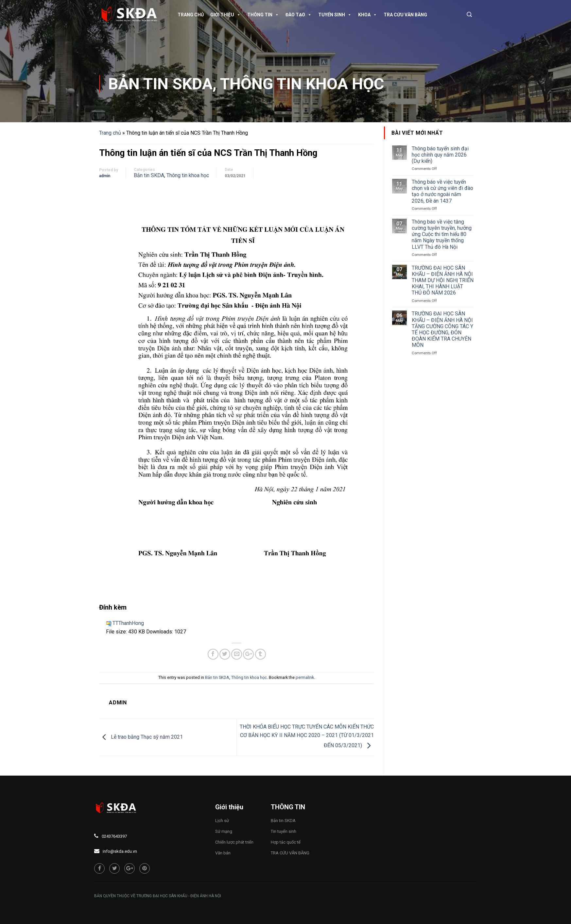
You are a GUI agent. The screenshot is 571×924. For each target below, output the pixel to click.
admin (105, 176)
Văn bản (223, 853)
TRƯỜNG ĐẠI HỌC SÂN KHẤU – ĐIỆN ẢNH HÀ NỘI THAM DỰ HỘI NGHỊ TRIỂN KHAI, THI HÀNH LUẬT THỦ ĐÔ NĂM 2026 (443, 280)
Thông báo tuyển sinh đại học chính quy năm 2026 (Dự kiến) (440, 155)
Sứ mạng (224, 831)
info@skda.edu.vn (120, 851)
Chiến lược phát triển (234, 842)
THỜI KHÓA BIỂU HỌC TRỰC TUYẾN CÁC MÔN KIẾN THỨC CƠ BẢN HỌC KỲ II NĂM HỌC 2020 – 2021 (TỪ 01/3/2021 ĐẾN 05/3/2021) (307, 736)
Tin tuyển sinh (284, 831)
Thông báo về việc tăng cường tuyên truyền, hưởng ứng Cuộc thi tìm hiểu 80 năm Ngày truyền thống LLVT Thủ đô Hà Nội (442, 234)
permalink (305, 677)
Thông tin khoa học (302, 84)
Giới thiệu (225, 15)
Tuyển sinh (335, 15)
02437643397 (114, 836)
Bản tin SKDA (160, 84)
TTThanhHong (128, 623)
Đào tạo (299, 15)
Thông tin (263, 15)
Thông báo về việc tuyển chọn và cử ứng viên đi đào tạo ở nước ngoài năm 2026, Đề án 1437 (442, 191)
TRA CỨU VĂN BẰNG (405, 15)
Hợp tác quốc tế (286, 842)
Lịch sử (222, 821)
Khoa (368, 15)
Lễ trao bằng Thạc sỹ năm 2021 (141, 737)
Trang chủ (191, 15)
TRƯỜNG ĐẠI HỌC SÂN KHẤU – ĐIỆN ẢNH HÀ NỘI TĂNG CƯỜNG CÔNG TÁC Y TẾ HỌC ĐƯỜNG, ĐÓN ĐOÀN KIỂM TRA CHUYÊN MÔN (442, 329)
